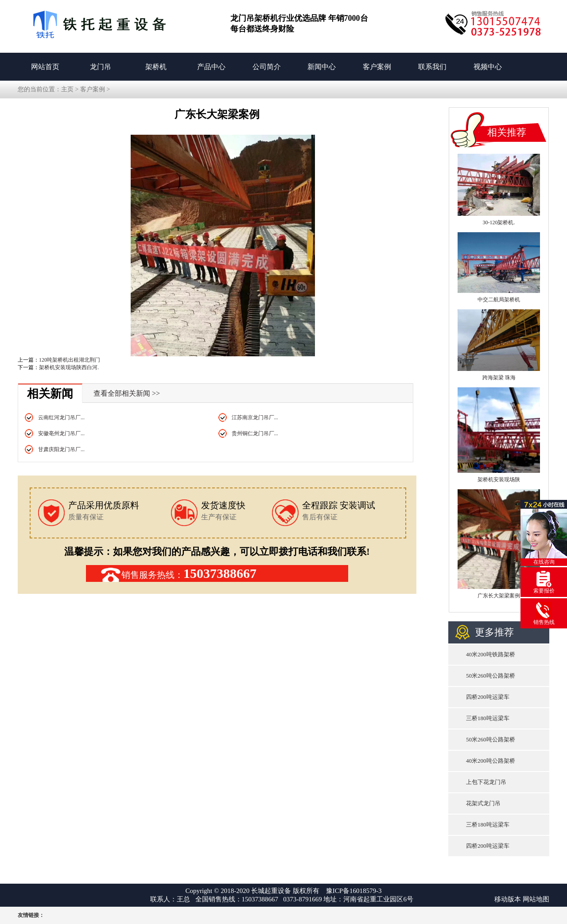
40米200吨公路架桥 (491, 761)
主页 (67, 89)
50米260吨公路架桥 (491, 676)
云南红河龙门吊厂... (61, 417)
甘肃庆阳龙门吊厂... (61, 449)
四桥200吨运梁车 (488, 697)
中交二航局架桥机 (499, 300)
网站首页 (45, 67)
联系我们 (432, 67)
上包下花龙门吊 (486, 782)
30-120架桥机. (499, 222)
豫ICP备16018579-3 (354, 891)
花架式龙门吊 (483, 803)
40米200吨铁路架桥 (491, 654)
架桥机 (156, 67)
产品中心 (211, 67)
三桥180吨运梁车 (488, 718)
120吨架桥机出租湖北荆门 (70, 360)
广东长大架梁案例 (499, 596)
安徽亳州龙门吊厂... (61, 433)
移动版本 (508, 899)
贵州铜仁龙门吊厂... (255, 433)
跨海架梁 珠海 (499, 378)
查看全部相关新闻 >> (127, 393)
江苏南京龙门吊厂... (255, 417)
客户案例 (377, 67)
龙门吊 (101, 67)
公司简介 (267, 67)
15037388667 (220, 573)
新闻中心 (322, 67)
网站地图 (536, 899)
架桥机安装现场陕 (499, 480)
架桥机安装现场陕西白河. (69, 367)
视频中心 (488, 67)
